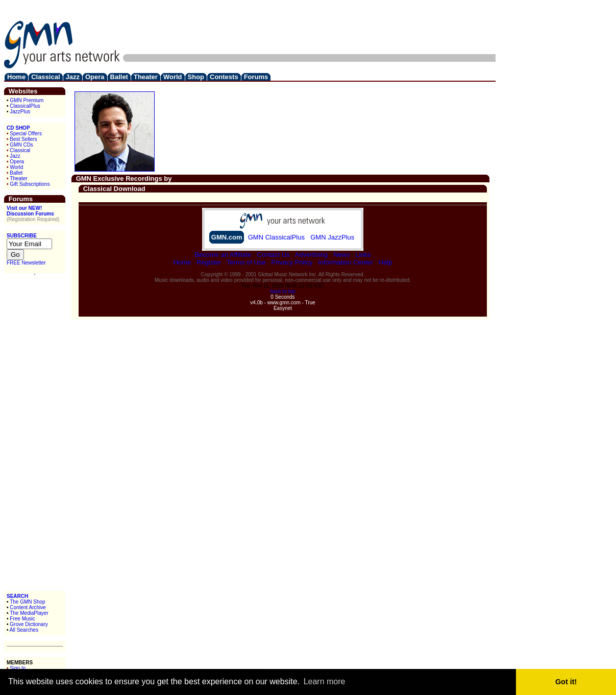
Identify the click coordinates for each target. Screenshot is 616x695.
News (342, 255)
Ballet (16, 173)
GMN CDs (21, 145)
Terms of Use (246, 262)
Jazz (15, 156)
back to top (283, 291)
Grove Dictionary (29, 624)
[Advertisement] (310, 27)
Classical (20, 150)
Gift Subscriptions (30, 184)
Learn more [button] (325, 681)
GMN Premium (27, 100)
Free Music (22, 619)
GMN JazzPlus (332, 237)
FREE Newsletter (26, 263)
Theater (18, 178)
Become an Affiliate (223, 255)
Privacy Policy (292, 262)
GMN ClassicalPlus (276, 237)
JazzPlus (20, 112)
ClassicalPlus (25, 106)
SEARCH (17, 596)
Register (209, 262)
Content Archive (28, 607)
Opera (17, 162)
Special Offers (26, 134)
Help (386, 262)
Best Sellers (23, 139)
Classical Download (114, 189)
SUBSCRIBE (22, 236)
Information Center (346, 262)
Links (363, 255)
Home (182, 262)
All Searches (24, 630)
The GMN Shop (27, 602)
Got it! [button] (566, 682)
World (16, 167)
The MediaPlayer (29, 613)
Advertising (311, 255)
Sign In (18, 668)
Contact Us (273, 255)
